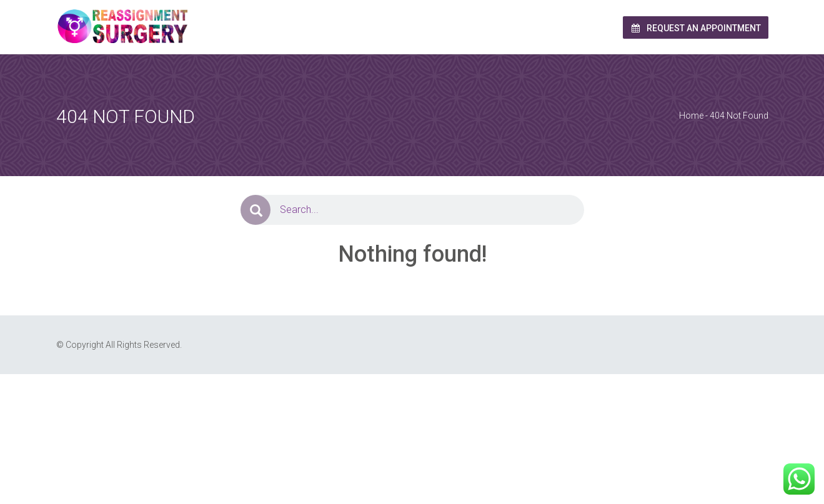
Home (691, 116)
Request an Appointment (696, 28)
